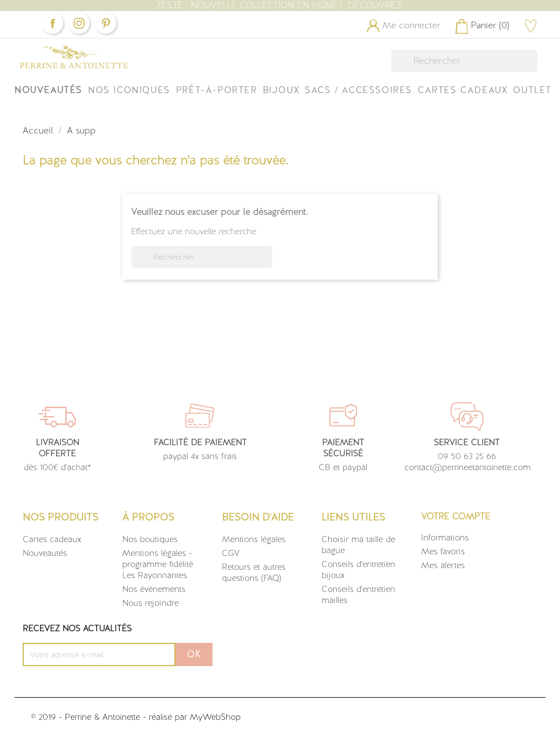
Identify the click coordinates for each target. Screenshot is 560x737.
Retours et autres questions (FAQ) (254, 573)
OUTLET (532, 90)
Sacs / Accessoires (359, 90)
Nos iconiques (129, 90)
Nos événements (154, 589)
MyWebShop (215, 717)
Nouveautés (48, 90)
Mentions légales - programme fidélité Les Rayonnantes (158, 564)
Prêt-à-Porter (217, 90)
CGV (231, 553)
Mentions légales (254, 539)
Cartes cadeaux (52, 539)
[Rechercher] (464, 61)
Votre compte (456, 516)
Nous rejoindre (151, 603)
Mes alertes (443, 565)
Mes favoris (443, 552)
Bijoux (281, 90)
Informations (445, 538)
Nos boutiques (150, 539)
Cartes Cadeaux (463, 90)
